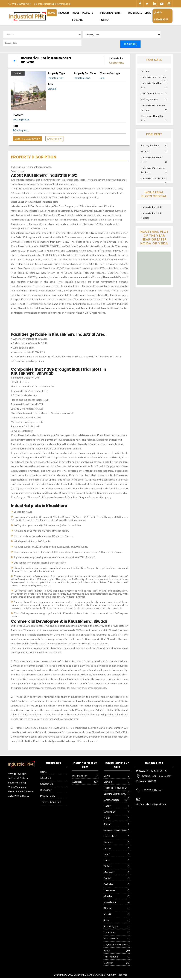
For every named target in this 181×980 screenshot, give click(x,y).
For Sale (145, 72)
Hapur (107, 807)
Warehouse (135, 13)
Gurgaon (77, 783)
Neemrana (109, 892)
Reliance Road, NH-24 (116, 789)
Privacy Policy (48, 797)
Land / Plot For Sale (151, 95)
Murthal (108, 898)
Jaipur (107, 952)
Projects (64, 13)
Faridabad (109, 886)
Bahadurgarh (111, 928)
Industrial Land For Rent (154, 180)
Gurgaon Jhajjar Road (115, 831)
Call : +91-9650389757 (27, 140)
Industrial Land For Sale (154, 78)
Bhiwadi (108, 783)
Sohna (107, 850)
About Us (45, 779)
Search (133, 45)
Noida (107, 819)
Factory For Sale (150, 101)
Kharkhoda (110, 904)
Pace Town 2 (111, 940)
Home (52, 13)
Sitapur (108, 910)
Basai (107, 856)
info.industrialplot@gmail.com (54, 4)
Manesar (109, 874)
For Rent (146, 153)
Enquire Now (54, 140)
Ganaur (108, 844)
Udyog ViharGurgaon (115, 946)
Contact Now (117, 64)
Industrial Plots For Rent (110, 16)
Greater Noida (112, 801)
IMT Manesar (79, 777)
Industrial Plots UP (151, 209)
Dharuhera (110, 934)
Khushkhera (110, 837)
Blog (148, 13)
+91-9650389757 (161, 16)
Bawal (107, 777)
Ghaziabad (110, 813)
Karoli (107, 862)
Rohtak (108, 880)
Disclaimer (46, 791)
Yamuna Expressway (115, 795)
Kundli (107, 916)
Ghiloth (108, 868)
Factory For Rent (150, 147)
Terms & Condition (51, 803)
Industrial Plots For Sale (83, 16)
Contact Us (46, 785)
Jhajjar (107, 825)
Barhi (107, 922)
